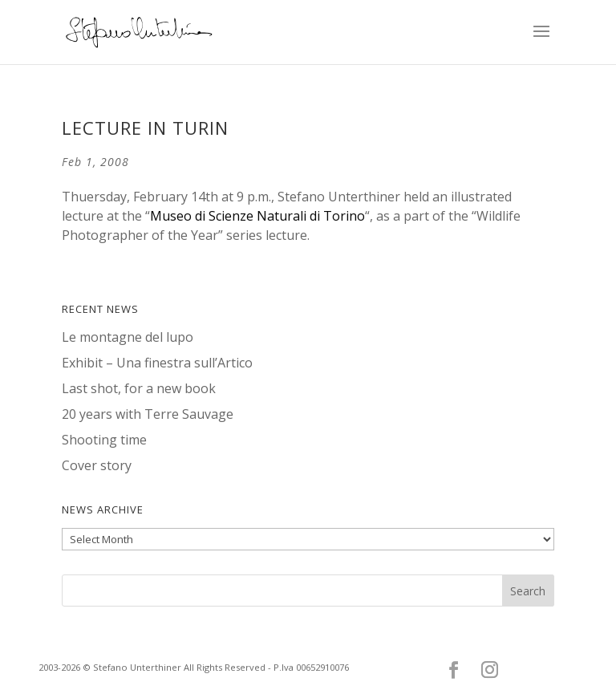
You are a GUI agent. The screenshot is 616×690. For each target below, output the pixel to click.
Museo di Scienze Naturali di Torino (257, 216)
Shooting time (104, 440)
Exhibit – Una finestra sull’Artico (157, 363)
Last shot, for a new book (139, 388)
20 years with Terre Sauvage (148, 414)
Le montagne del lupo (128, 337)
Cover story (97, 465)
